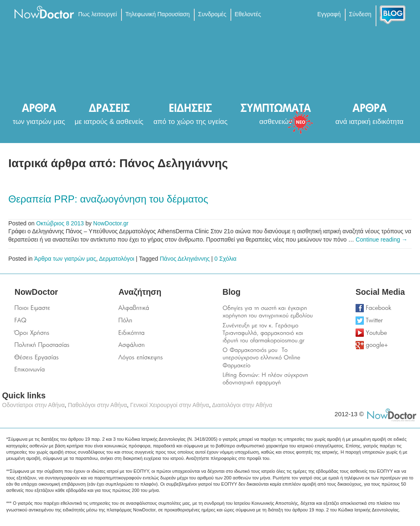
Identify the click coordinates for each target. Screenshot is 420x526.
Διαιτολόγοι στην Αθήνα (242, 405)
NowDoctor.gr (111, 223)
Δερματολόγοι (117, 259)
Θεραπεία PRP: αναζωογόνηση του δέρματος (108, 199)
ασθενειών (276, 122)
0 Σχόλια (226, 259)
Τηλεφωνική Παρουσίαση (157, 14)
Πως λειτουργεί (98, 14)
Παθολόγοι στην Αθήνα (97, 405)
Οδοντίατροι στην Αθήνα (33, 405)
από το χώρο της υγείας (190, 122)
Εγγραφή (329, 14)
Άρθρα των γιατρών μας (65, 259)
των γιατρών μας (39, 122)
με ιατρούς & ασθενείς (109, 122)
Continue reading (382, 240)
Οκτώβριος (50, 223)
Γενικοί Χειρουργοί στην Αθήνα (170, 405)
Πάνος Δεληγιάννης (185, 259)
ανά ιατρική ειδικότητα (370, 122)
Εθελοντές (248, 14)
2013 (77, 223)
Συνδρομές (212, 14)
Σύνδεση (360, 14)
